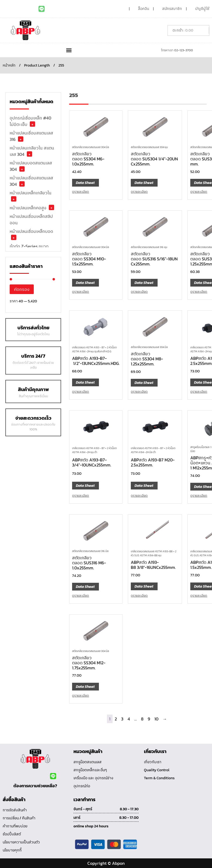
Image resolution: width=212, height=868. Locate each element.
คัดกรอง (22, 289)
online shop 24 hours (91, 826)
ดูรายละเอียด (81, 192)
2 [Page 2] (116, 719)
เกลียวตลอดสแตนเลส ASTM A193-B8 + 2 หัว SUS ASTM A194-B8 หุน (154, 553)
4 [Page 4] (129, 719)
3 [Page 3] (122, 719)
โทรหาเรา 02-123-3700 (177, 50)
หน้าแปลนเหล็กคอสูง (28, 208)
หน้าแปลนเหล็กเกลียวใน (31, 193)
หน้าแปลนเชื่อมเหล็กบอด (31, 231)
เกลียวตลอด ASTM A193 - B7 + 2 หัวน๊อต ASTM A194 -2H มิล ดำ (153, 450)
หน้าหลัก (9, 65)
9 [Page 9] (149, 719)
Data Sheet (85, 183)
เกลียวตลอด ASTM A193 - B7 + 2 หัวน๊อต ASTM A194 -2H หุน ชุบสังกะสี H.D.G (94, 349)
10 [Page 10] (156, 719)
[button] (69, 50)
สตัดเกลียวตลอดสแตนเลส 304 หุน (149, 147)
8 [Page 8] (142, 719)
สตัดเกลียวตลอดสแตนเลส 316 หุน (149, 247)
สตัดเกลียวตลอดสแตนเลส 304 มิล (91, 147)
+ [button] (32, 124)
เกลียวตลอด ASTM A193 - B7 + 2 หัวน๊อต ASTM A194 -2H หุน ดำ (94, 450)
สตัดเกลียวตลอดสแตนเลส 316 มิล (90, 551)
